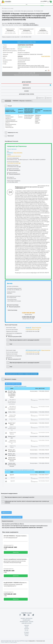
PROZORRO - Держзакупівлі (27, 618)
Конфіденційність (32, 641)
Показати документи (14, 170)
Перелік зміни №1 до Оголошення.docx (12, 459)
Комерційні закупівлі (27, 623)
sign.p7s (12, 475)
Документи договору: (13, 305)
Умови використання (41, 641)
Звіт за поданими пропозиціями (12, 517)
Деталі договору (12, 310)
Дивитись (16, 552)
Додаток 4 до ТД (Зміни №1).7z (12, 442)
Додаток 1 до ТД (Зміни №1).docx (12, 428)
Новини (27, 627)
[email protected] (22, 64)
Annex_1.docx (12, 412)
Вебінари (27, 634)
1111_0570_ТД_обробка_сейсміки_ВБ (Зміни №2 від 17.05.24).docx (12, 394)
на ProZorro (26, 23)
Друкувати (6, 512)
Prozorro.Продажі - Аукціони (27, 622)
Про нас (27, 630)
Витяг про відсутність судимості (27, 73)
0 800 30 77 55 (43, 2)
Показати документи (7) (13, 359)
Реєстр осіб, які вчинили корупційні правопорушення (27, 75)
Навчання (27, 625)
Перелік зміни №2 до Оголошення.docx (12, 465)
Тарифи (27, 636)
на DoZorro (32, 23)
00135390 (20, 56)
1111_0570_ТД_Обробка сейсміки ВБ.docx (12, 408)
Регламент (27, 632)
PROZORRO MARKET (27, 620)
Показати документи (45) (14, 337)
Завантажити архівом (13, 384)
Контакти (27, 629)
